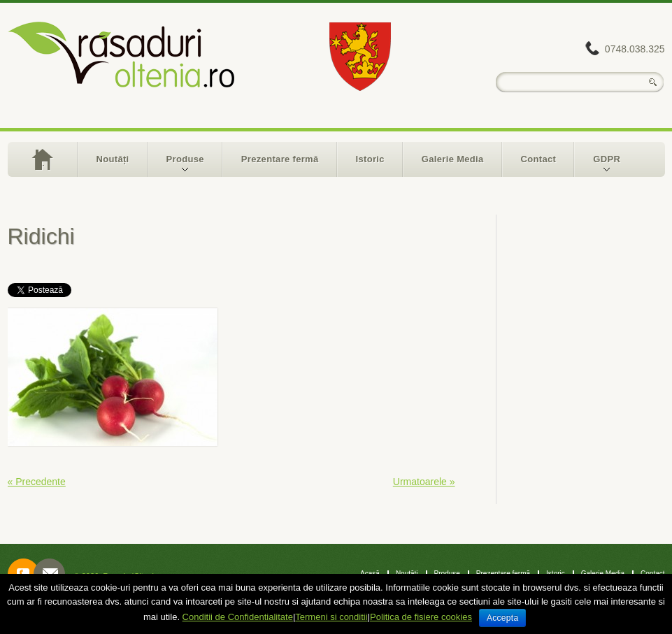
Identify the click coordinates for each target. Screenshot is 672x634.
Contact (539, 159)
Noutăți (113, 159)
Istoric (370, 159)
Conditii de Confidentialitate (238, 617)
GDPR (598, 165)
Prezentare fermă (280, 159)
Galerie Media (453, 159)
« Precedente (37, 482)
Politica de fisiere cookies (421, 617)
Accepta (502, 618)
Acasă (42, 159)
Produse (176, 165)
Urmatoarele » (424, 482)
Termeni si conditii (331, 617)
